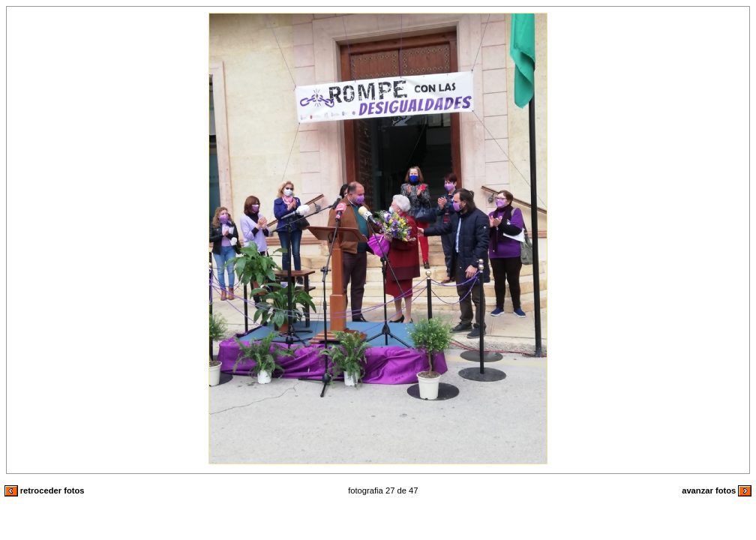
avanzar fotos (717, 490)
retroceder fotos (45, 490)
